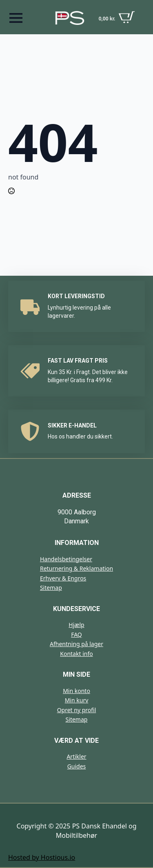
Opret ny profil (77, 710)
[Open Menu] (16, 18)
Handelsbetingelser (66, 559)
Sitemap (51, 588)
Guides (77, 766)
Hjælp (76, 625)
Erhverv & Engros (63, 578)
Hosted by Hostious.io (42, 857)
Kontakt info (76, 654)
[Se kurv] (117, 18)
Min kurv (77, 700)
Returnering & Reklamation (76, 568)
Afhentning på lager (76, 644)
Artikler (76, 756)
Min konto (76, 691)
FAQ (76, 634)
